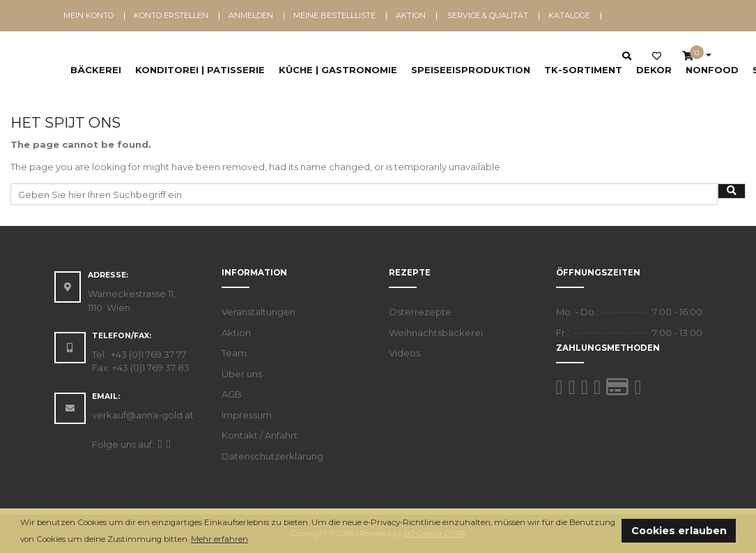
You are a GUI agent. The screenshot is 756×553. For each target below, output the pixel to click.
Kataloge (569, 15)
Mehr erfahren (219, 539)
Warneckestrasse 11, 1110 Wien (132, 301)
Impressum (247, 415)
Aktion (411, 15)
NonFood (712, 70)
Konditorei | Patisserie (200, 70)
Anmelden (251, 15)
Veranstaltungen (259, 312)
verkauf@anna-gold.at (143, 415)
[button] (253, 540)
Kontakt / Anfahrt (260, 435)
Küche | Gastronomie (338, 70)
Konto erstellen (171, 15)
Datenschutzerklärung (272, 456)
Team (234, 353)
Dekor (654, 70)
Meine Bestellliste (334, 15)
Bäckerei (96, 70)
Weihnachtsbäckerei (436, 333)
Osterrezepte (420, 312)
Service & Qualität (488, 15)
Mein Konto (88, 15)
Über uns (242, 374)
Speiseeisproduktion (471, 70)
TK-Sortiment (583, 70)
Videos (404, 353)
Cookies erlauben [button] (679, 531)
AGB (232, 394)
